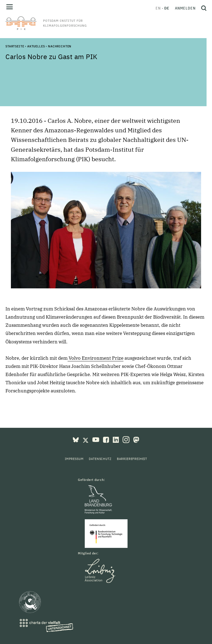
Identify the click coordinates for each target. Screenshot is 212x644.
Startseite (15, 46)
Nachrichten (60, 46)
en (158, 8)
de (167, 8)
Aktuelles (36, 46)
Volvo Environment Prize (96, 358)
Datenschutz (100, 459)
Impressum (74, 459)
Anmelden (185, 8)
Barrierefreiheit (132, 459)
